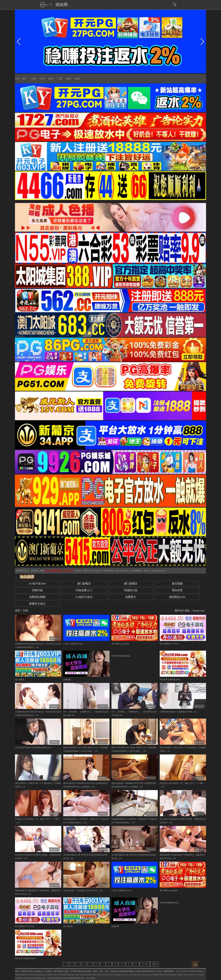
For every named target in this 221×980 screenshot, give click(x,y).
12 (136, 964)
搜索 (77, 79)
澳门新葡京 (84, 584)
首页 (18, 79)
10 (122, 964)
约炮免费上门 (84, 590)
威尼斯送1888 (177, 597)
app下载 (46, 5)
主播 (33, 79)
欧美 (51, 79)
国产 (25, 79)
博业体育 (177, 590)
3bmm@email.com (124, 571)
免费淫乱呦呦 (37, 597)
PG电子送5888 (37, 584)
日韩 (42, 79)
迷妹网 (61, 5)
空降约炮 (37, 590)
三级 (60, 79)
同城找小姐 (131, 590)
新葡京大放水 (37, 604)
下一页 (145, 964)
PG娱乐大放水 (84, 597)
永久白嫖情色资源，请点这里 (60, 571)
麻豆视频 (177, 584)
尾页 (154, 964)
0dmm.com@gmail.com (155, 571)
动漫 (68, 79)
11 (129, 964)
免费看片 (131, 597)
